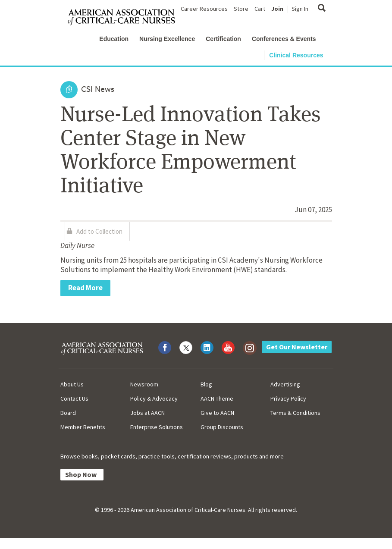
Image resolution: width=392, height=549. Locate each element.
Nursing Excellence (167, 39)
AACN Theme (217, 398)
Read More (85, 288)
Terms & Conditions (295, 413)
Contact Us (74, 398)
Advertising (285, 384)
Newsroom (144, 384)
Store (241, 9)
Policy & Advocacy (154, 398)
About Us (72, 384)
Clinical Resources (296, 55)
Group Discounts (222, 427)
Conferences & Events (284, 39)
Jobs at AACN (147, 413)
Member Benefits (83, 427)
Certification (223, 39)
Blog (206, 384)
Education (114, 39)
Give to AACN (217, 413)
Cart (260, 9)
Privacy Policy (288, 398)
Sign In (300, 9)
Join (277, 9)
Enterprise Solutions (157, 427)
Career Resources (204, 9)
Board (68, 413)
